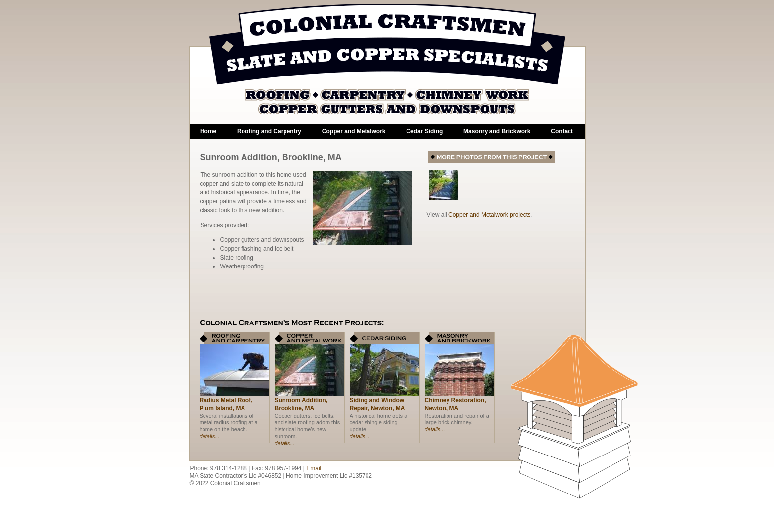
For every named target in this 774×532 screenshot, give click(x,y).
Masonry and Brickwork (497, 131)
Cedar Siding (424, 131)
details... (210, 436)
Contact (562, 131)
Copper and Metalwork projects (489, 215)
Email (314, 468)
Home (208, 131)
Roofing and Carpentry (269, 131)
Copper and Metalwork (354, 131)
